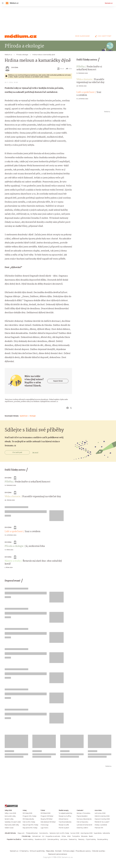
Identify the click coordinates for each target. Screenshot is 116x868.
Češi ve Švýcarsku (82, 822)
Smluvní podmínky (37, 851)
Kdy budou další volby (12, 825)
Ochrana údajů (69, 851)
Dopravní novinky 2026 (102, 819)
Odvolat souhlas (98, 851)
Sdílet (69, 69)
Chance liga (45, 825)
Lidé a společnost (86, 92)
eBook (61, 69)
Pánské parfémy (103, 839)
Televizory (81, 839)
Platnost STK (99, 828)
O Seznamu (24, 851)
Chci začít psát (103, 36)
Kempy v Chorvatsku (84, 813)
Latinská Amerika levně (84, 825)
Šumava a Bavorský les (84, 819)
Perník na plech (64, 828)
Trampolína (76, 836)
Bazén (91, 836)
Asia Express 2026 (87, 833)
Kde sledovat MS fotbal (48, 822)
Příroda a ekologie (14, 546)
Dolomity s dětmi (82, 828)
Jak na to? (35, 452)
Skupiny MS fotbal (47, 819)
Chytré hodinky (91, 839)
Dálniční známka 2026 (102, 816)
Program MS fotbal (47, 816)
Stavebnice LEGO (40, 839)
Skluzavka (84, 836)
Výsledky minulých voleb (13, 822)
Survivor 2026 (75, 833)
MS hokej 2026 (27, 813)
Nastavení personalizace (58, 854)
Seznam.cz (109, 3)
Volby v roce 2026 (10, 813)
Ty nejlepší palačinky (65, 813)
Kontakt (58, 851)
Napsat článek (58, 381)
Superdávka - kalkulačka (102, 833)
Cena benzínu (44, 833)
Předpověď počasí (32, 833)
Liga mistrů (44, 828)
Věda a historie (84, 80)
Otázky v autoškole (101, 825)
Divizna (15, 67)
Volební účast (9, 828)
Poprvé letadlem (82, 816)
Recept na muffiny (65, 816)
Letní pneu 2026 (100, 813)
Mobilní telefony (28, 839)
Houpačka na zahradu (53, 836)
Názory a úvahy (13, 561)
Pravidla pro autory (83, 851)
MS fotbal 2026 (45, 813)
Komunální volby (10, 816)
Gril (43, 836)
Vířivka (64, 836)
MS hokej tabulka (28, 819)
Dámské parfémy (53, 839)
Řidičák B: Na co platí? (102, 822)
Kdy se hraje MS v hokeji (30, 825)
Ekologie (33, 416)
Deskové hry (73, 839)
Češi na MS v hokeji (29, 822)
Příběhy (81, 67)
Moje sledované (82, 36)
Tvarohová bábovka (65, 822)
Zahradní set (36, 836)
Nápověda (50, 851)
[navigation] (3, 3)
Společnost (24, 416)
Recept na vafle (64, 825)
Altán (69, 836)
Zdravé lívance (63, 819)
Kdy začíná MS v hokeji (30, 828)
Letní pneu (64, 839)
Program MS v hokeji (29, 816)
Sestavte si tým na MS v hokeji (59, 833)
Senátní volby (9, 819)
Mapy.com (21, 833)
